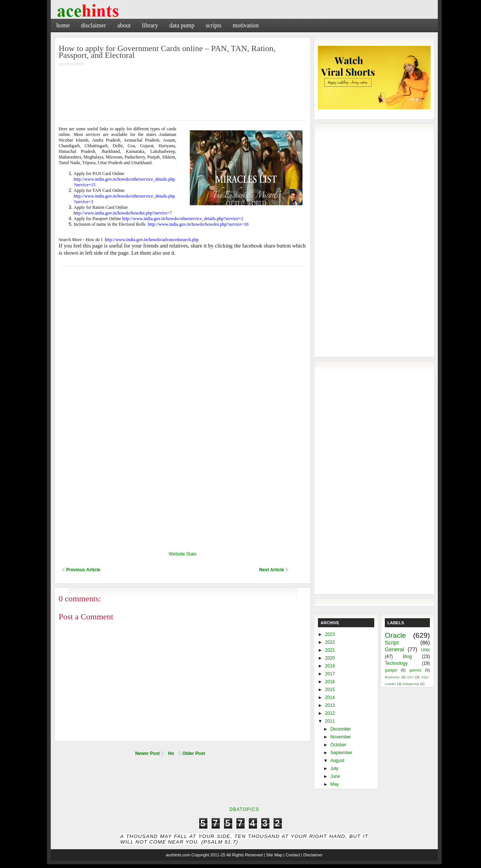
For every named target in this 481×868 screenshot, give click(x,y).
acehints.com (178, 855)
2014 (330, 697)
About (124, 25)
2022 (330, 642)
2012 (330, 713)
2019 (330, 666)
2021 (330, 650)
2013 (330, 705)
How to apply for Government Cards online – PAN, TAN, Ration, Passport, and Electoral (167, 52)
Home (63, 25)
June (335, 776)
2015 (330, 690)
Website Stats (183, 554)
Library (150, 25)
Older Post (194, 753)
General (394, 649)
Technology (396, 663)
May (335, 784)
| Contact (292, 855)
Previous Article (83, 570)
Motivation (246, 25)
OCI (410, 677)
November (341, 737)
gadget (391, 670)
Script (392, 643)
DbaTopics (244, 809)
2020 (330, 658)
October (338, 745)
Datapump (411, 684)
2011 (330, 721)
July (334, 768)
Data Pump (182, 25)
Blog (407, 657)
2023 (330, 634)
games (415, 670)
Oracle (396, 635)
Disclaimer (94, 25)
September (341, 753)
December (341, 729)
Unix (425, 650)
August (337, 761)
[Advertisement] (349, 24)
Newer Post (147, 753)
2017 (330, 674)
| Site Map (273, 855)
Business (392, 677)
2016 (330, 682)
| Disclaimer (312, 855)
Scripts (213, 25)
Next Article (272, 570)
